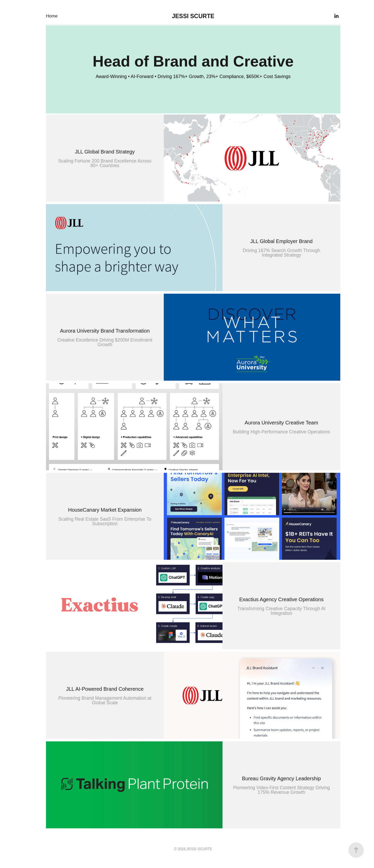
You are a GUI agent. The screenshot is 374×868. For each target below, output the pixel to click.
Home (52, 16)
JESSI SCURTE (193, 16)
